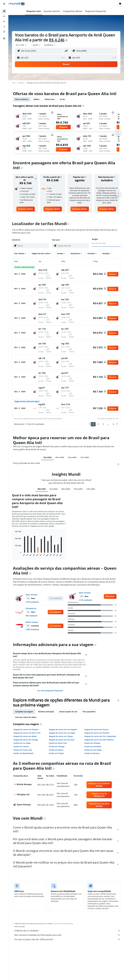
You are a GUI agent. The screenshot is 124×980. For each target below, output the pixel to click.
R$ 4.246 (57, 40)
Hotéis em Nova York (58, 743)
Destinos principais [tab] (46, 712)
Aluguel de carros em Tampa (61, 736)
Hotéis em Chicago (57, 746)
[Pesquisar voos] (4, 11)
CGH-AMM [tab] (85, 457)
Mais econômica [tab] (22, 99)
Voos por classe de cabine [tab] (26, 717)
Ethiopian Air (31, 608)
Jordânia (21, 83)
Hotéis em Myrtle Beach (23, 753)
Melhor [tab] (37, 99)
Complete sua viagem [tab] (24, 712)
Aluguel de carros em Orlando (26, 729)
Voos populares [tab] (89, 712)
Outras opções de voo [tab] (68, 712)
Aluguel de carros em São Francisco (99, 740)
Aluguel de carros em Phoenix (97, 733)
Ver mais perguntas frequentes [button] (50, 691)
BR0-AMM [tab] (42, 489)
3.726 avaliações (32, 602)
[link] (26, 209)
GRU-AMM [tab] (60, 457)
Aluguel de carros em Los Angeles (63, 729)
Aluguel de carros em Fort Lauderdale (100, 736)
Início (14, 83)
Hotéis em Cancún (21, 746)
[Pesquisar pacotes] (4, 27)
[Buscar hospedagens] (4, 16)
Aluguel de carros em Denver (96, 729)
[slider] (121, 246)
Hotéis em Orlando (92, 743)
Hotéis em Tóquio (56, 753)
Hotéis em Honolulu (93, 746)
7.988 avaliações (32, 629)
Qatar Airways (31, 595)
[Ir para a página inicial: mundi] (17, 4)
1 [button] (93, 424)
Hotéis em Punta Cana (23, 750)
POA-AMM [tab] (72, 457)
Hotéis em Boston (92, 753)
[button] (4, 4)
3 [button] (103, 424)
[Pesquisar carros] (4, 21)
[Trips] (4, 39)
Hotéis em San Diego (93, 750)
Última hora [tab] (50, 99)
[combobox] (50, 45)
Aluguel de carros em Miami (25, 736)
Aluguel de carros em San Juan (62, 740)
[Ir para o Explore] (4, 32)
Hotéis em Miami (56, 750)
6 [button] (113, 424)
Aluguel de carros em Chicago (26, 740)
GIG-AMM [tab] (47, 457)
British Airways (32, 622)
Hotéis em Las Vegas (22, 743)
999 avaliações (32, 616)
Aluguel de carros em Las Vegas (62, 733)
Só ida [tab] (62, 99)
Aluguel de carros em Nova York (27, 733)
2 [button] (98, 424)
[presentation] (66, 40)
